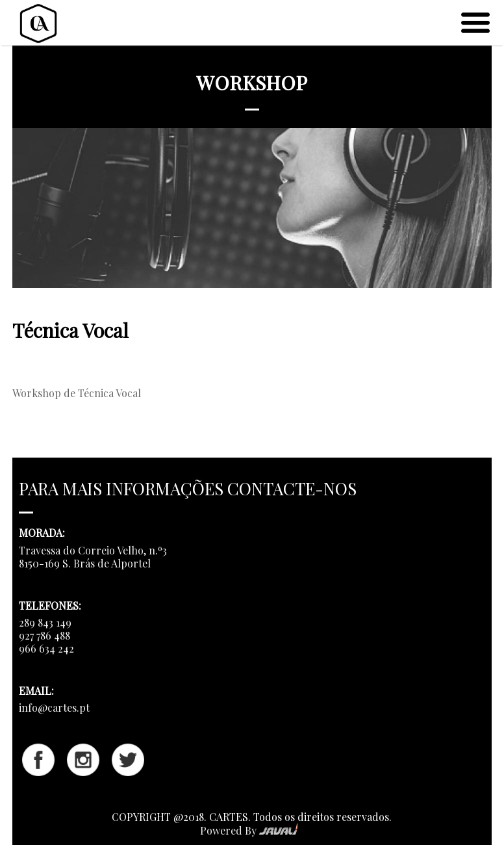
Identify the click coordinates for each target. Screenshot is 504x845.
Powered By (249, 830)
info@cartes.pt (54, 708)
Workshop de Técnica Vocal (77, 393)
